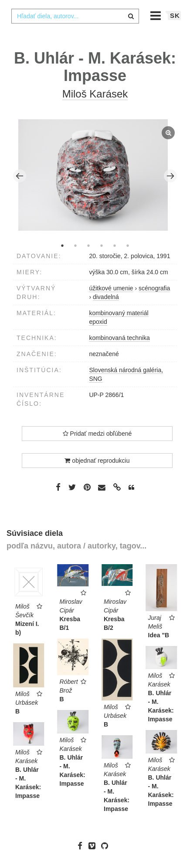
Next (170, 176)
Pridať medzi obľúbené (97, 434)
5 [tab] (115, 246)
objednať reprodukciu (97, 461)
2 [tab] (75, 246)
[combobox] (75, 16)
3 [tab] (88, 246)
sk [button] (175, 15)
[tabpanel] (95, 176)
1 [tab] (62, 246)
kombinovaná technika (119, 338)
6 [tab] (128, 246)
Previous (20, 176)
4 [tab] (102, 246)
